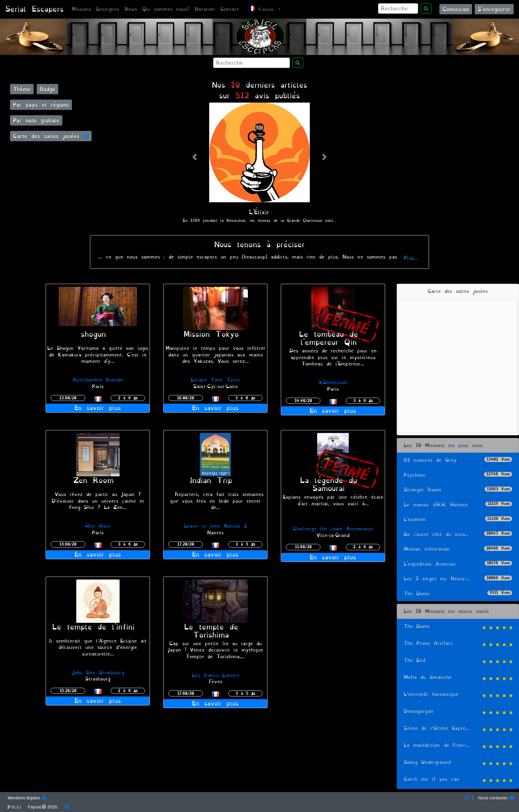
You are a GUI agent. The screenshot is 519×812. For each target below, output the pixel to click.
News (131, 9)
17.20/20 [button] (186, 544)
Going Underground (458, 763)
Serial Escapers (34, 9)
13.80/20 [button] (68, 398)
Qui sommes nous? (166, 9)
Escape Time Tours (215, 380)
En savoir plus (98, 408)
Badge (47, 89)
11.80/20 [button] (303, 547)
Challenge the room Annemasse (333, 529)
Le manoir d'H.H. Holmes (458, 505)
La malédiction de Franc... (458, 746)
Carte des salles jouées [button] (51, 136)
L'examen (458, 519)
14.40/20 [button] (303, 401)
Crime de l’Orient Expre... (458, 729)
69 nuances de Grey (458, 460)
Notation (205, 9)
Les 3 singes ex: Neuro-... (458, 579)
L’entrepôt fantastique (458, 695)
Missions (81, 9)
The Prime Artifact (458, 644)
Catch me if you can (458, 780)
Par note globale (36, 120)
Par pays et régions (41, 105)
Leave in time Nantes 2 (216, 526)
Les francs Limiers (216, 675)
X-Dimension (333, 383)
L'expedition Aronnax (458, 564)
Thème (22, 89)
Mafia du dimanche (458, 678)
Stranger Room (458, 490)
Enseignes (108, 9)
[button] (194, 157)
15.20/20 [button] (68, 691)
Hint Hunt (98, 526)
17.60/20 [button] (186, 693)
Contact (230, 9)
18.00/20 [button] (185, 398)
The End (458, 661)
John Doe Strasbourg (98, 673)
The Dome (458, 594)
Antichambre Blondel (98, 380)
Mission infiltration (458, 549)
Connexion (456, 9)
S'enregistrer (494, 9)
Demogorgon (458, 712)
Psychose (458, 475)
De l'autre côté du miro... (458, 534)
